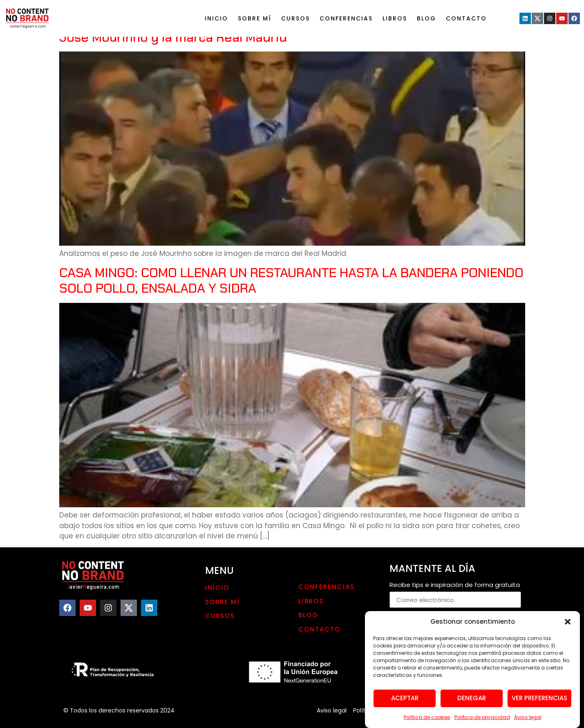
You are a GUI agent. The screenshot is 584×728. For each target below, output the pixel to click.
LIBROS (395, 18)
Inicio (216, 18)
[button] (568, 627)
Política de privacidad (482, 722)
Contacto (466, 18)
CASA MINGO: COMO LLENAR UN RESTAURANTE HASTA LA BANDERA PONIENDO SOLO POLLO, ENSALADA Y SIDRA (291, 280)
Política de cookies (427, 722)
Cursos (295, 18)
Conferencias (346, 18)
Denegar (472, 703)
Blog (426, 18)
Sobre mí (255, 18)
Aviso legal (528, 722)
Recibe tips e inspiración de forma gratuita (455, 585)
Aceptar (405, 703)
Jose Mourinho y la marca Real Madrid (173, 37)
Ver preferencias (539, 703)
